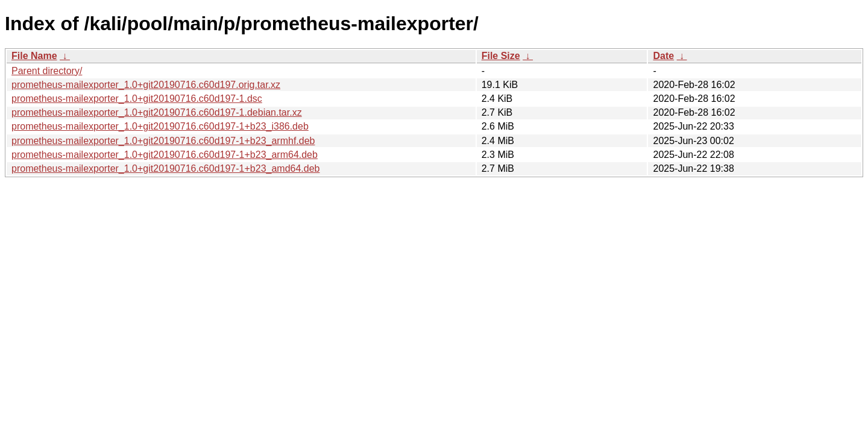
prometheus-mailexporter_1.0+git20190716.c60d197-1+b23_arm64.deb (165, 155)
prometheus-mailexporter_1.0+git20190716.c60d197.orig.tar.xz (146, 85)
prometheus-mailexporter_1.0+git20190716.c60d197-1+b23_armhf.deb (163, 141)
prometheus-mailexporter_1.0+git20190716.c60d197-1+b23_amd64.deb (165, 168)
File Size (501, 56)
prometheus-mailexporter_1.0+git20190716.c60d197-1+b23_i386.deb (160, 126)
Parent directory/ (47, 71)
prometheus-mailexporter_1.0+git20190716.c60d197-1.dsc (137, 99)
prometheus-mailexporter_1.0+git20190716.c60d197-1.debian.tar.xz (157, 112)
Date (663, 56)
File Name (34, 56)
